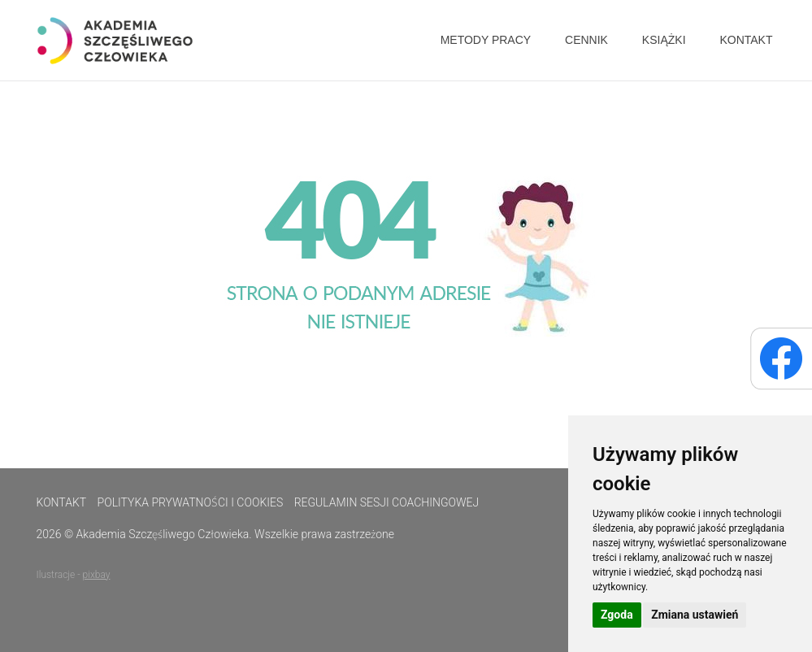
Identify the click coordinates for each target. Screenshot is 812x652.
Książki (664, 40)
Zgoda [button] (617, 615)
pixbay (97, 575)
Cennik (586, 40)
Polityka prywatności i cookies (191, 502)
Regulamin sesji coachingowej (387, 502)
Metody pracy (486, 40)
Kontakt (746, 40)
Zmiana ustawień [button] (695, 615)
